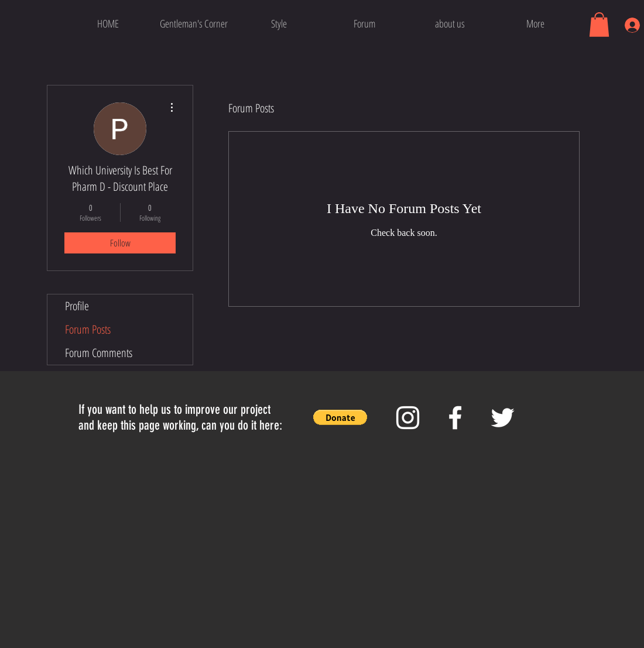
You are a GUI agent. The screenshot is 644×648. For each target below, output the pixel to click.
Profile (77, 306)
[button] (599, 25)
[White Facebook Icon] (455, 418)
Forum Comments (99, 353)
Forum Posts (88, 329)
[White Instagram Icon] (408, 418)
